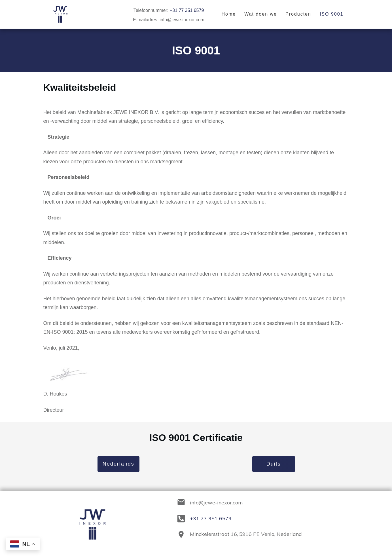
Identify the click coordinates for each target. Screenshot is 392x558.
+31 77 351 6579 (187, 10)
